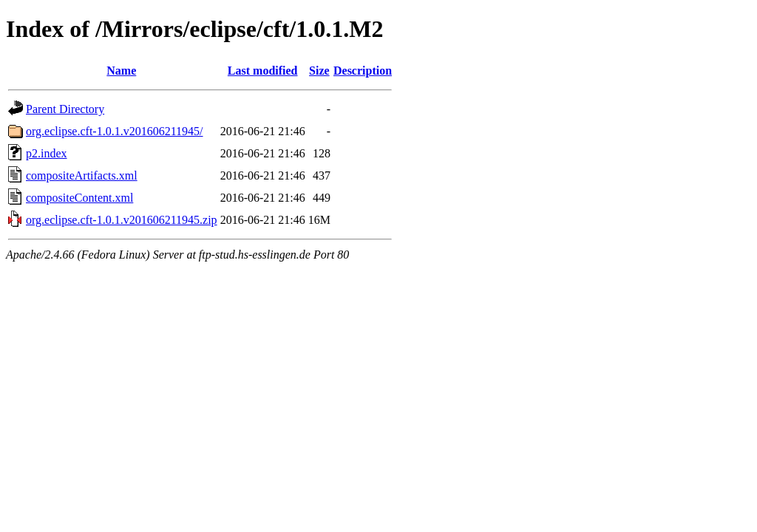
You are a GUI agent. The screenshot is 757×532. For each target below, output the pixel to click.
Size (319, 71)
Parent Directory (65, 109)
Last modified (263, 71)
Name (121, 71)
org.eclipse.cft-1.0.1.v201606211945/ (115, 131)
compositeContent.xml (79, 198)
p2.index (47, 153)
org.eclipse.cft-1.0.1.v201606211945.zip (122, 220)
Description (363, 71)
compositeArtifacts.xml (82, 175)
